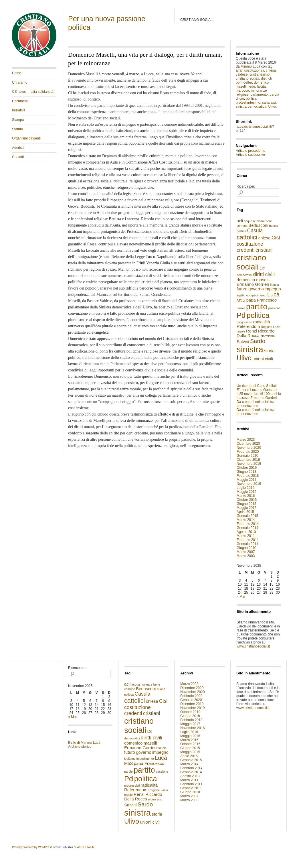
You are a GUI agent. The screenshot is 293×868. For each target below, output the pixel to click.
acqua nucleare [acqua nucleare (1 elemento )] (255, 221)
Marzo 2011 (246, 536)
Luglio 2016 (246, 488)
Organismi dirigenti (26, 138)
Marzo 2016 (246, 496)
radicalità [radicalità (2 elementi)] (262, 322)
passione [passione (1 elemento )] (275, 308)
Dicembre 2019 (248, 460)
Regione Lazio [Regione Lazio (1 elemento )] (271, 327)
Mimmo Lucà (251, 66)
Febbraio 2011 (248, 540)
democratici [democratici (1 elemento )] (244, 275)
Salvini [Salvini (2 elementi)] (243, 342)
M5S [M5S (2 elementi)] (241, 300)
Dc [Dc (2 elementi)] (262, 268)
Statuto (17, 129)
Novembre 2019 (249, 464)
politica (251, 99)
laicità (261, 86)
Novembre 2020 (249, 448)
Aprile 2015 (245, 512)
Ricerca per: (246, 186)
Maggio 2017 (247, 480)
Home (17, 73)
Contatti (18, 157)
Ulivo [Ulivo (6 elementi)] (244, 358)
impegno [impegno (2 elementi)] (273, 289)
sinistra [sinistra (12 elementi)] (250, 349)
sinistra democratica (251, 107)
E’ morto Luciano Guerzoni (257, 390)
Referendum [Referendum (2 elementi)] (248, 326)
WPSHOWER (85, 847)
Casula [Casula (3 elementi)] (255, 231)
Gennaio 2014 (247, 528)
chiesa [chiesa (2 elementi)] (265, 238)
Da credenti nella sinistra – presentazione (257, 404)
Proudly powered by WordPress (32, 847)
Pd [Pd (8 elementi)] (241, 315)
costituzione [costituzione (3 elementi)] (250, 244)
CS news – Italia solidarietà (33, 92)
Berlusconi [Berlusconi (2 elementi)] (258, 225)
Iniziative (19, 110)
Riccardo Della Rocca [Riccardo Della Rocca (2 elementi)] (256, 333)
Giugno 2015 (247, 504)
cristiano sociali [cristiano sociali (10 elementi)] (251, 262)
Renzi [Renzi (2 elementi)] (252, 331)
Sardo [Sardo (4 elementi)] (258, 341)
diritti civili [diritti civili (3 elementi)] (264, 274)
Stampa (18, 120)
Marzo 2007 (246, 552)
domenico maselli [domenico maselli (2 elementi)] (253, 280)
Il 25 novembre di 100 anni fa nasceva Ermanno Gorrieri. (259, 396)
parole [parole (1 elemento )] (241, 308)
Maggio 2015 (247, 508)
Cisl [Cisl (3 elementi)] (276, 238)
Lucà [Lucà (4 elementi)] (273, 294)
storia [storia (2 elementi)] (269, 351)
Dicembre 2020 (248, 444)
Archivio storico (80, 747)
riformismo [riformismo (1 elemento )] (268, 336)
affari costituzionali (250, 70)
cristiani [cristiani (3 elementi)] (264, 250)
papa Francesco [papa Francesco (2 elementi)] (262, 300)
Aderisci (18, 148)
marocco (242, 90)
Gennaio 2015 (247, 516)
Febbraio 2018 (248, 476)
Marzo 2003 (246, 556)
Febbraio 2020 (248, 452)
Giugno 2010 (247, 548)
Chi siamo (20, 82)
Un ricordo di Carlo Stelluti (257, 386)
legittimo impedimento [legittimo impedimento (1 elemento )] (252, 295)
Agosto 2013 (246, 532)
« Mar (241, 597)
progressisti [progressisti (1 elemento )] (244, 322)
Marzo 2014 (246, 520)
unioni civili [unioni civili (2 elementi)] (263, 359)
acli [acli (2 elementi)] (240, 221)
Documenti (20, 101)
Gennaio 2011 (247, 544)
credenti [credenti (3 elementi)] (246, 250)
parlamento (259, 95)
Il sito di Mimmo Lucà (84, 743)
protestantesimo (248, 103)
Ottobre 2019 (247, 468)
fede (252, 86)
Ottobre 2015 (247, 500)
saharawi (269, 103)
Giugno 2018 (247, 472)
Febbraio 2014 (248, 524)
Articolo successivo (250, 155)
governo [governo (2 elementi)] (256, 289)
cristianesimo (260, 74)
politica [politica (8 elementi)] (258, 315)
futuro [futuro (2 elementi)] (242, 289)
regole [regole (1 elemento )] (241, 331)
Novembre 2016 (249, 484)
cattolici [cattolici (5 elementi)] (247, 237)
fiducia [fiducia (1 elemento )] (275, 285)
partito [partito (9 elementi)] (257, 307)
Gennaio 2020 (247, 456)
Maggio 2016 (247, 492)
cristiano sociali (247, 78)
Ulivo (272, 107)
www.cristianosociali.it (253, 646)
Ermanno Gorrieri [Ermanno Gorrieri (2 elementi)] (253, 284)
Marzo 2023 (246, 440)
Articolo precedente (251, 151)
